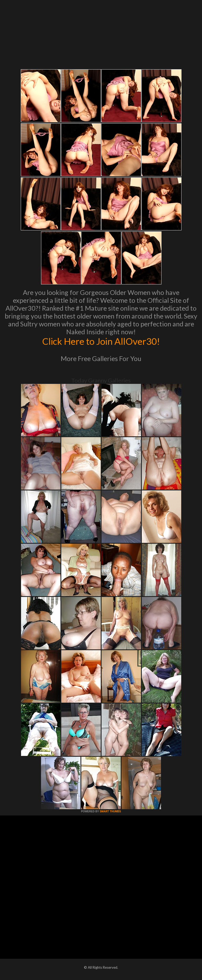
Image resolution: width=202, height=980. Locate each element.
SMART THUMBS (110, 811)
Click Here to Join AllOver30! (101, 341)
